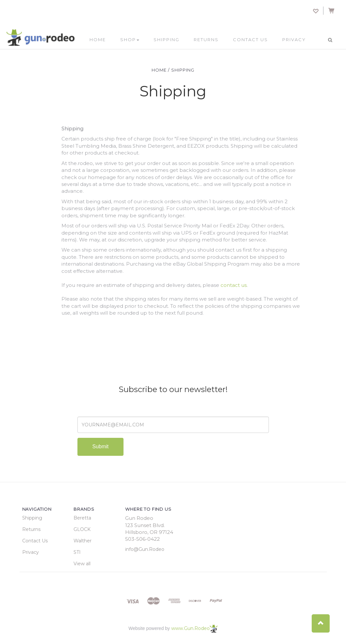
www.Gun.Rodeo (194, 628)
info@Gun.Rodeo (145, 549)
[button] (321, 623)
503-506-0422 (142, 539)
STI (77, 552)
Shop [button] (130, 40)
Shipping (166, 40)
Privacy (294, 40)
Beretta (82, 518)
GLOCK (82, 529)
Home (98, 40)
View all (82, 564)
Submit (101, 446)
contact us (234, 285)
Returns (206, 40)
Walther (82, 541)
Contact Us (250, 40)
